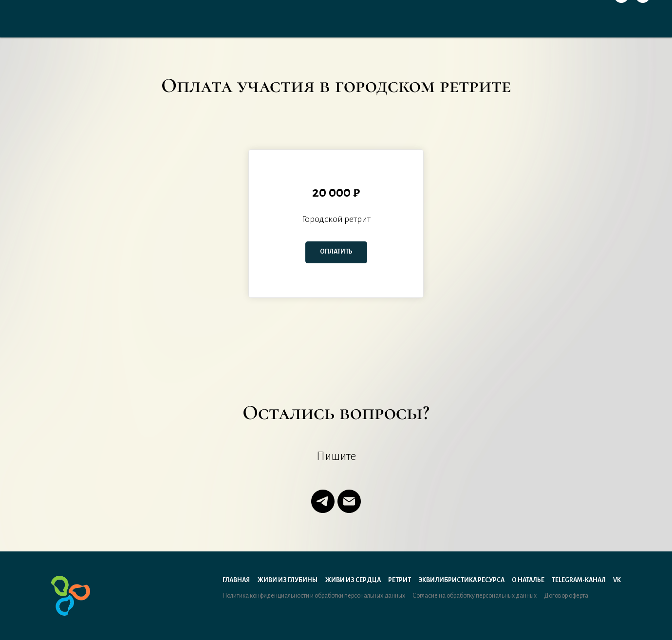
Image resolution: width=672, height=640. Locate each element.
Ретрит (400, 580)
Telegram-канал (579, 580)
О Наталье (528, 580)
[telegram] (323, 501)
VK (617, 580)
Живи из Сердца (353, 580)
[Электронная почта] (349, 501)
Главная (236, 580)
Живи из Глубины (287, 580)
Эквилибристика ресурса (461, 580)
